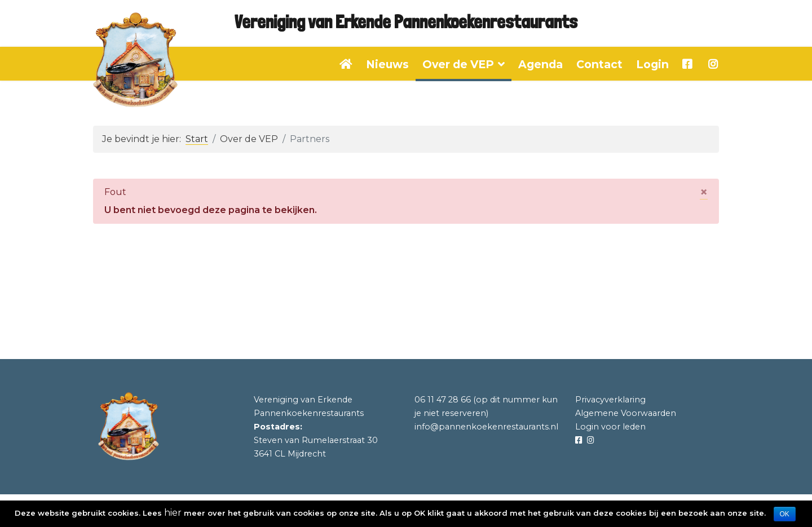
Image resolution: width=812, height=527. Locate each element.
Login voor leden (610, 427)
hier (173, 513)
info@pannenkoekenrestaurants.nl (486, 427)
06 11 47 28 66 (443, 400)
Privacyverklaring (610, 400)
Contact (599, 64)
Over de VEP (458, 64)
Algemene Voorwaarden (626, 413)
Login (652, 64)
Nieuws (387, 64)
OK (785, 514)
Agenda (540, 64)
